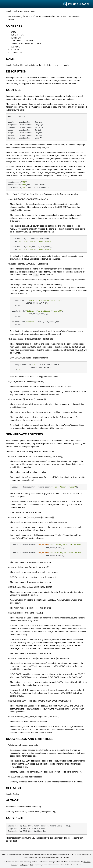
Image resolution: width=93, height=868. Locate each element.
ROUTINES (16, 38)
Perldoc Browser (76, 4)
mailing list (23, 865)
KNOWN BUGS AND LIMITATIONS (26, 44)
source (26, 11)
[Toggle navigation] (5, 4)
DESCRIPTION (17, 35)
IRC (31, 865)
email (79, 854)
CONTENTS (14, 26)
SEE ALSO (15, 47)
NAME (13, 32)
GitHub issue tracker (67, 854)
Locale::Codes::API (14, 11)
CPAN (32, 11)
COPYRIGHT (16, 53)
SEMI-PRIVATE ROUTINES (23, 41)
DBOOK (37, 854)
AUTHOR (15, 50)
